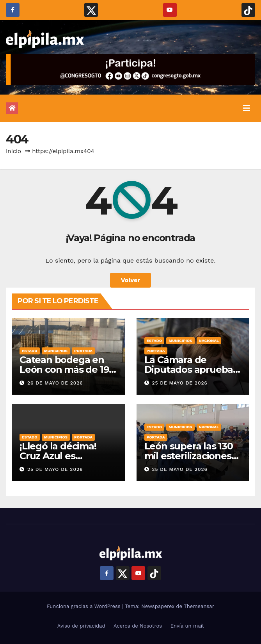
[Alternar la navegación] (247, 108)
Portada (83, 351)
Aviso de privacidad (81, 626)
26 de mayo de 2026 (55, 383)
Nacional (209, 341)
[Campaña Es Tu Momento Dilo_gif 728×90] (130, 69)
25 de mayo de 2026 (179, 383)
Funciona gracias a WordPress (84, 606)
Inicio (13, 151)
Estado (30, 351)
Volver (131, 280)
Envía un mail (187, 626)
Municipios (56, 351)
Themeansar (199, 606)
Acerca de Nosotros (138, 626)
